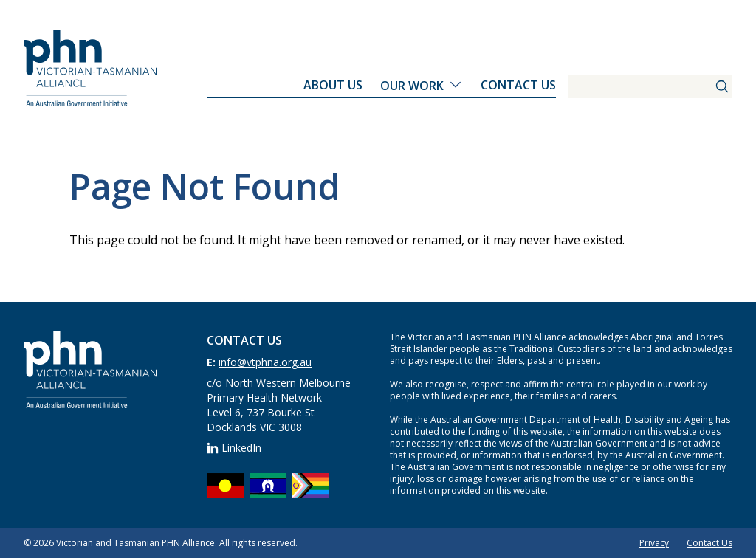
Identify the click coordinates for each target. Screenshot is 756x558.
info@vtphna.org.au (265, 362)
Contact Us (518, 85)
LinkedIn (234, 448)
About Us (333, 85)
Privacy (654, 543)
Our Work (412, 86)
